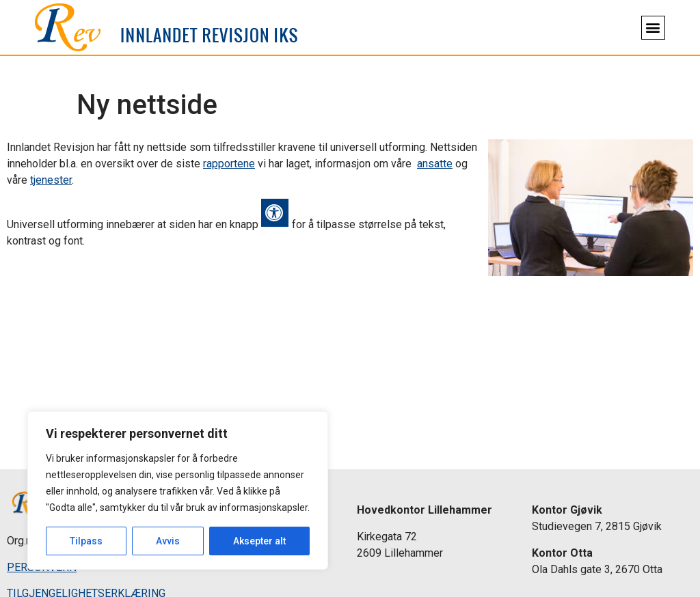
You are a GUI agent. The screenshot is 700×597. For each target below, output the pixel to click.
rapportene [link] (229, 164)
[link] (166, 27)
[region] (178, 490)
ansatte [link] (435, 164)
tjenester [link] (51, 180)
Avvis (168, 541)
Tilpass (86, 541)
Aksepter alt (259, 541)
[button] (653, 28)
